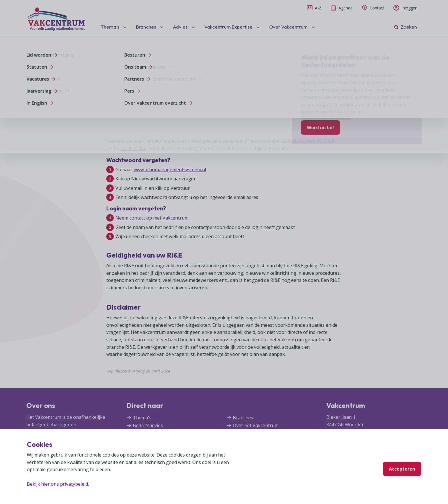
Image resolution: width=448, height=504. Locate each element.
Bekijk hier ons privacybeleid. (58, 484)
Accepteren (402, 469)
